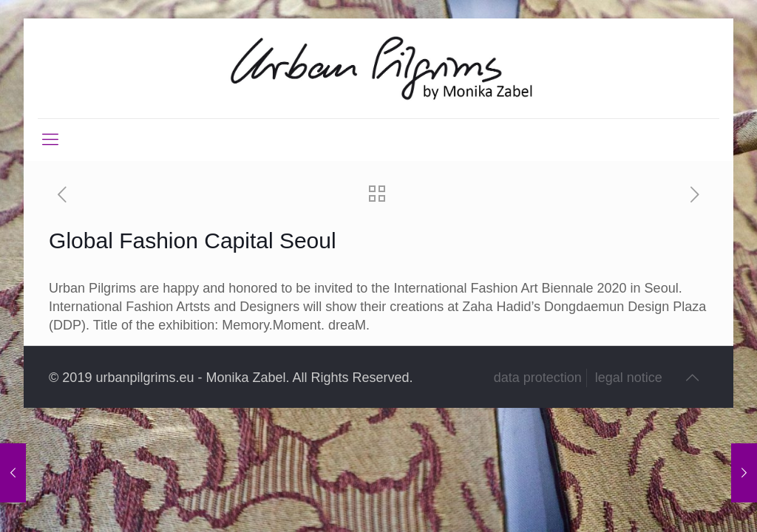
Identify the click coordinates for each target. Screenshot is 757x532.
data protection (538, 378)
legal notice (629, 378)
